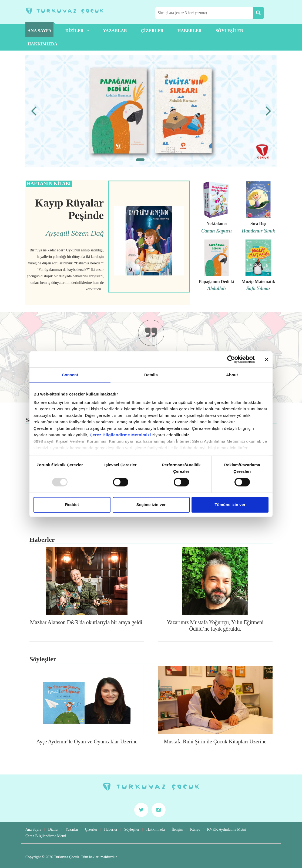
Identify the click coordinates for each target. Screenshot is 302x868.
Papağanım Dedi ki (217, 282)
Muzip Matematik (258, 282)
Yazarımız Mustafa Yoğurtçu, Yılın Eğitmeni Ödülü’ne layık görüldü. (215, 626)
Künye (195, 829)
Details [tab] (151, 375)
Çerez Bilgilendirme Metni (46, 836)
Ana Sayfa (39, 31)
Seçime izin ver (151, 505)
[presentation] (34, 111)
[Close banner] (267, 359)
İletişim (177, 829)
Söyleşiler (229, 31)
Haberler (190, 31)
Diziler (77, 31)
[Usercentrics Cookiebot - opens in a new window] (231, 359)
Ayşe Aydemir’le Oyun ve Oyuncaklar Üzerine (87, 741)
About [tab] (232, 375)
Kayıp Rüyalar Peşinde (69, 209)
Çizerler (152, 31)
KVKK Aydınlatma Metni (226, 829)
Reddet (72, 505)
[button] (140, 160)
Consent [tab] (70, 375)
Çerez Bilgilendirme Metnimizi (120, 435)
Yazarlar (115, 31)
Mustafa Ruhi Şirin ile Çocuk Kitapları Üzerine (215, 741)
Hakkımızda (42, 44)
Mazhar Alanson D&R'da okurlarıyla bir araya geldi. (87, 622)
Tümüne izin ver (230, 505)
